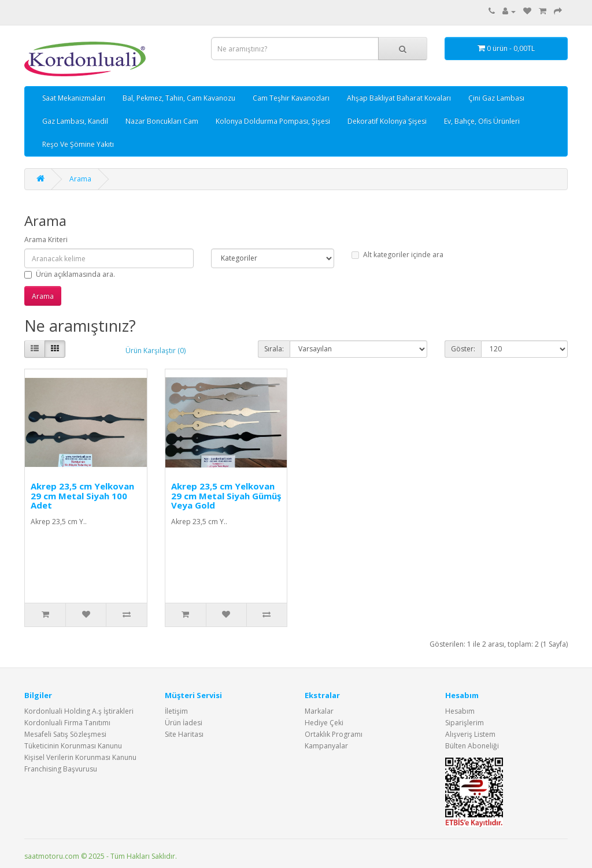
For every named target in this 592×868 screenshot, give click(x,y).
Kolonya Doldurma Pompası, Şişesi (273, 121)
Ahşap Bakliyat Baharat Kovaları (399, 98)
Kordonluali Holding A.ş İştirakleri (79, 711)
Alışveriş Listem (470, 734)
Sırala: (274, 349)
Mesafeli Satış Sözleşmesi (65, 734)
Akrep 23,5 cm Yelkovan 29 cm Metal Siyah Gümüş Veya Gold (226, 496)
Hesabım (460, 711)
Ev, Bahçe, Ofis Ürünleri (482, 121)
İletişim (176, 711)
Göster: (463, 349)
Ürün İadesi (184, 723)
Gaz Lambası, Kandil (75, 121)
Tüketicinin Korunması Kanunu (73, 746)
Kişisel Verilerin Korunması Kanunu (80, 757)
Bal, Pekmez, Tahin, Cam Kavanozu (179, 98)
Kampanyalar (326, 746)
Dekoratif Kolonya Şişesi (387, 121)
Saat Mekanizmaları (74, 98)
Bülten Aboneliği (472, 746)
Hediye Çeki (324, 723)
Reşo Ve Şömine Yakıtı (78, 144)
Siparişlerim (465, 723)
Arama (80, 179)
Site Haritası (184, 734)
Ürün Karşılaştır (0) (156, 350)
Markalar (319, 711)
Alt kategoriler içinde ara (397, 255)
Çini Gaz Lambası (496, 98)
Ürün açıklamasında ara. (70, 274)
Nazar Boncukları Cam (162, 121)
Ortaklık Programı (334, 734)
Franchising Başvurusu (61, 769)
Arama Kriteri (46, 240)
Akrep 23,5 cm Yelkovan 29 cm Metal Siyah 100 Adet (82, 496)
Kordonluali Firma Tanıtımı (67, 723)
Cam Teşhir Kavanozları (291, 98)
